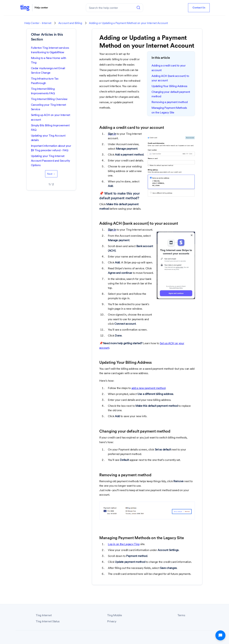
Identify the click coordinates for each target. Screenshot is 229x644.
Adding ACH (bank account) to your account (170, 78)
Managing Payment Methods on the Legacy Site (169, 110)
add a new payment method (148, 388)
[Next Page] (51, 174)
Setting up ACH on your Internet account (51, 117)
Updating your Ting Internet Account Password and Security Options (50, 160)
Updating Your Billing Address (169, 86)
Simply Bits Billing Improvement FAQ (50, 128)
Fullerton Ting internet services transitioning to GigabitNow (50, 50)
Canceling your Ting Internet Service (48, 107)
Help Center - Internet (38, 23)
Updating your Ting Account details (48, 138)
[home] (25, 8)
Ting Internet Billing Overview (49, 99)
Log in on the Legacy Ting (124, 544)
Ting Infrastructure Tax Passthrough (45, 81)
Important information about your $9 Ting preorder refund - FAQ (51, 148)
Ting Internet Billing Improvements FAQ (43, 91)
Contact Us (199, 8)
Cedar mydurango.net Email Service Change (48, 70)
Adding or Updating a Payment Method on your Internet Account (128, 23)
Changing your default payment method (171, 94)
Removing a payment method (170, 102)
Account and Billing (70, 23)
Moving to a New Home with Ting (49, 60)
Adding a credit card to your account (169, 68)
